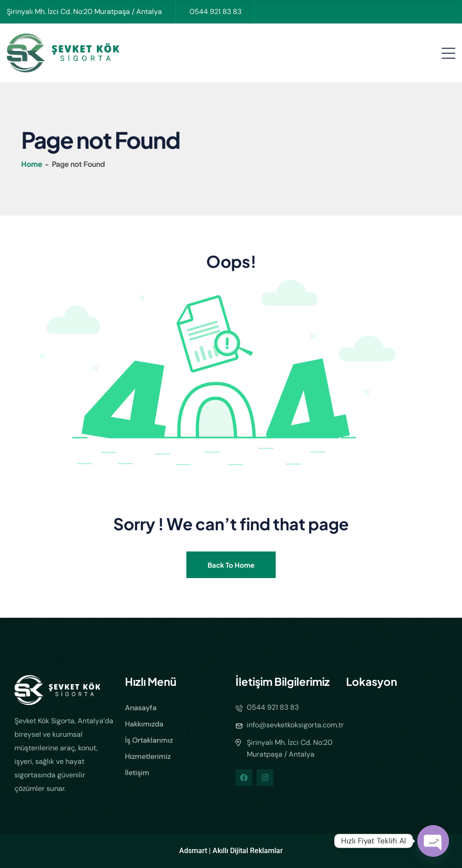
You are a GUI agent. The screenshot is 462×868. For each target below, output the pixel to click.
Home (32, 164)
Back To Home (231, 565)
